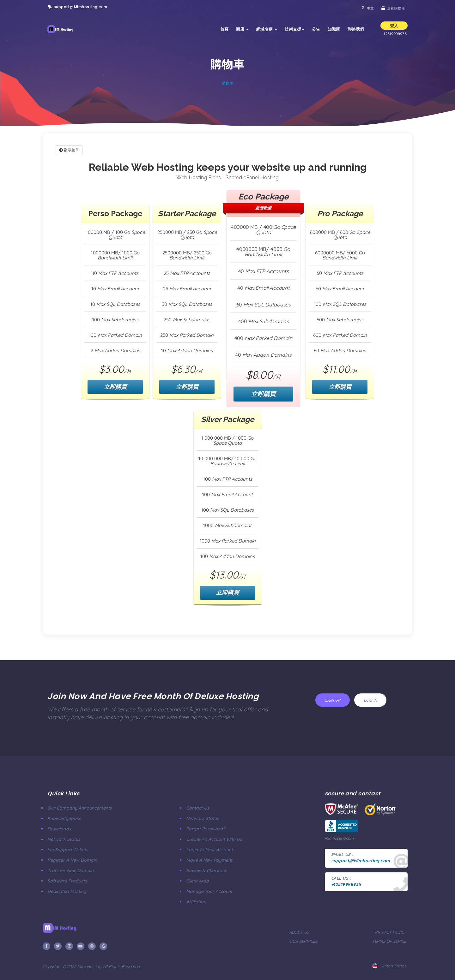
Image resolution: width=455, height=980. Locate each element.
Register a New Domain (72, 860)
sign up (333, 700)
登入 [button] (394, 26)
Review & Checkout (206, 870)
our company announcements (80, 808)
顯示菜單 (69, 150)
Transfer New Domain (70, 870)
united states (389, 966)
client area (197, 881)
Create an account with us (214, 839)
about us (299, 932)
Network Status (64, 839)
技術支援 (294, 29)
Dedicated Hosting (67, 891)
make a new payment (209, 860)
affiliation (196, 902)
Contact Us (198, 808)
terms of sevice (389, 941)
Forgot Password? (206, 829)
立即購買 (115, 387)
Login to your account (209, 850)
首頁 (224, 29)
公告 (316, 29)
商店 (242, 29)
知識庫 (334, 29)
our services (303, 941)
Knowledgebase (64, 818)
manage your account (209, 891)
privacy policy (390, 932)
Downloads (59, 829)
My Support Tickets (68, 850)
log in (370, 700)
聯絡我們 (356, 29)
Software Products (67, 881)
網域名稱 (267, 29)
